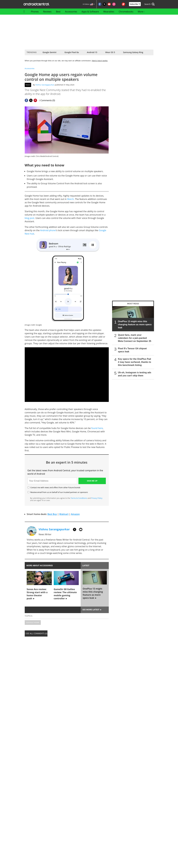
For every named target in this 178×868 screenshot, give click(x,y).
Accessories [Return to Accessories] (30, 68)
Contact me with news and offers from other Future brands (54, 487)
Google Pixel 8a (72, 52)
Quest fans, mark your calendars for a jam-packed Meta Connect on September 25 (134, 338)
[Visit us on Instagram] (114, 4)
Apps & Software (90, 12)
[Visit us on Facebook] (100, 4)
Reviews (47, 12)
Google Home (33, 622)
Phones (35, 12)
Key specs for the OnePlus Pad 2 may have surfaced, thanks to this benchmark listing (134, 362)
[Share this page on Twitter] (31, 100)
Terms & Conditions (79, 498)
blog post (30, 218)
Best (58, 12)
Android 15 (92, 52)
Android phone (48, 230)
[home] (25, 12)
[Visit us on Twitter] (104, 4)
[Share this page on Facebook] (26, 100)
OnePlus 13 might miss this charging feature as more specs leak (135, 324)
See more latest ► (92, 610)
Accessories (71, 12)
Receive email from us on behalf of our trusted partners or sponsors (58, 492)
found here (97, 428)
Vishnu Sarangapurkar (45, 85)
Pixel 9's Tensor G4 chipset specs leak (132, 350)
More (141, 12)
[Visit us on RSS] (119, 4)
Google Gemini (49, 52)
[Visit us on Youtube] (109, 4)
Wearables (109, 12)
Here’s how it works (100, 61)
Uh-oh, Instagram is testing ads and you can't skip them (134, 374)
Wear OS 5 (110, 52)
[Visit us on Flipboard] (123, 4)
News (28, 85)
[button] (149, 4)
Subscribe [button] (135, 4)
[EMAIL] (81, 529)
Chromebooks (126, 12)
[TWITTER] (75, 529)
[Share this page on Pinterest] (35, 100)
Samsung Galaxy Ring (133, 52)
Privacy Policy (97, 498)
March (70, 199)
